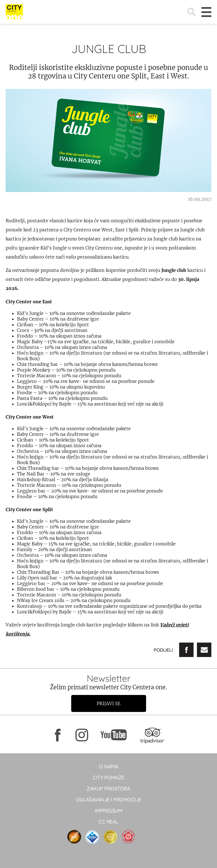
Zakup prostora (108, 789)
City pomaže (108, 778)
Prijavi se (108, 703)
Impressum (109, 811)
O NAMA (108, 766)
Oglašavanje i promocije (108, 800)
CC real (108, 822)
